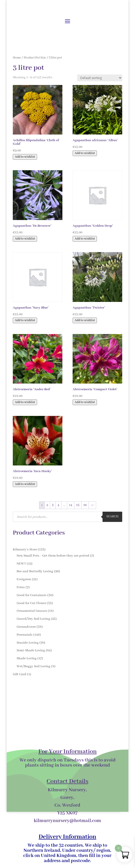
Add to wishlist (25, 157)
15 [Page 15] (78, 505)
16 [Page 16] (85, 505)
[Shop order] (100, 78)
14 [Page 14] (71, 505)
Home (17, 58)
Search (112, 517)
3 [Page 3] (53, 505)
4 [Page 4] (58, 505)
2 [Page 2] (47, 505)
